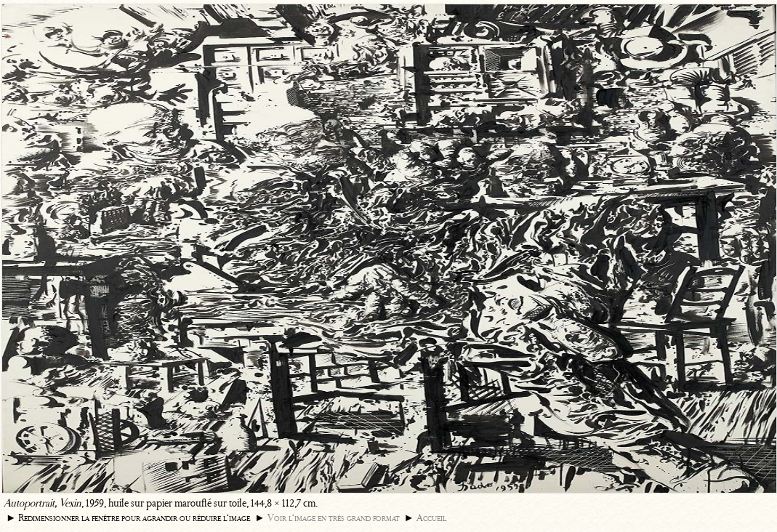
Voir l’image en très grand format (334, 518)
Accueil (431, 518)
